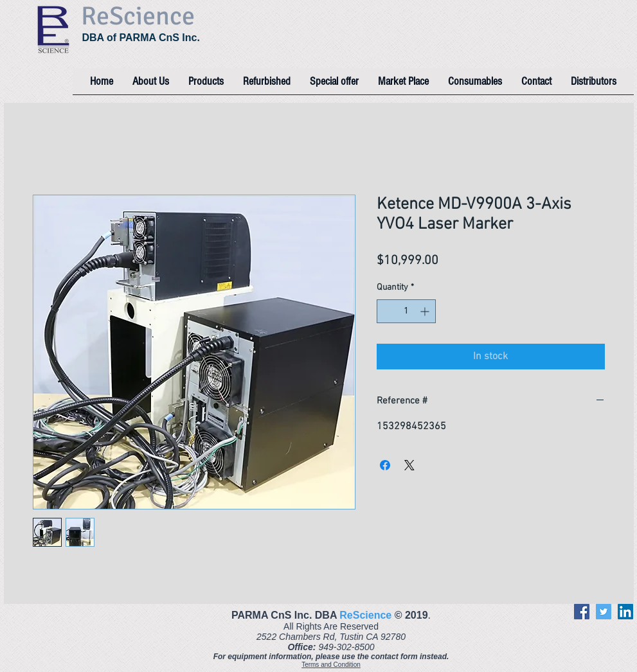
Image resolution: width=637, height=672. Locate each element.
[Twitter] (604, 612)
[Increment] (426, 311)
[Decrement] (387, 311)
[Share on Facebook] (385, 465)
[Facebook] (582, 612)
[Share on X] (409, 465)
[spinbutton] (406, 311)
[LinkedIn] (625, 612)
